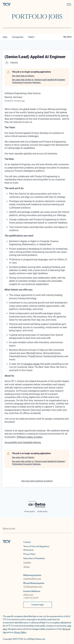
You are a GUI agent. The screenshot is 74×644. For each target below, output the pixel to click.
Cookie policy (42, 511)
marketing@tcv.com (32, 579)
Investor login (38, 605)
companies (18, 37)
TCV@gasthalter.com (33, 587)
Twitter (26, 567)
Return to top (9, 528)
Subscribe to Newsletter (34, 558)
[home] (19, 5)
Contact (27, 542)
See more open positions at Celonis (37, 481)
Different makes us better (29, 437)
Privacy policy (30, 511)
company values (31, 364)
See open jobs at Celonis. (23, 76)
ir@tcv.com (28, 595)
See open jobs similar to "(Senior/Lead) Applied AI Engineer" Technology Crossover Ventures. (39, 81)
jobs (5, 37)
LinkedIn (27, 563)
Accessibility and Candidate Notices (23, 442)
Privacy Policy (29, 554)
